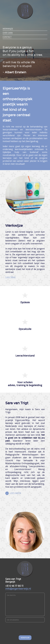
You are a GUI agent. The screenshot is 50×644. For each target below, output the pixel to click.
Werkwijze (8, 29)
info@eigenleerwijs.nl (18, 589)
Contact (7, 37)
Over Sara (8, 33)
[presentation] (25, 629)
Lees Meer (11, 277)
